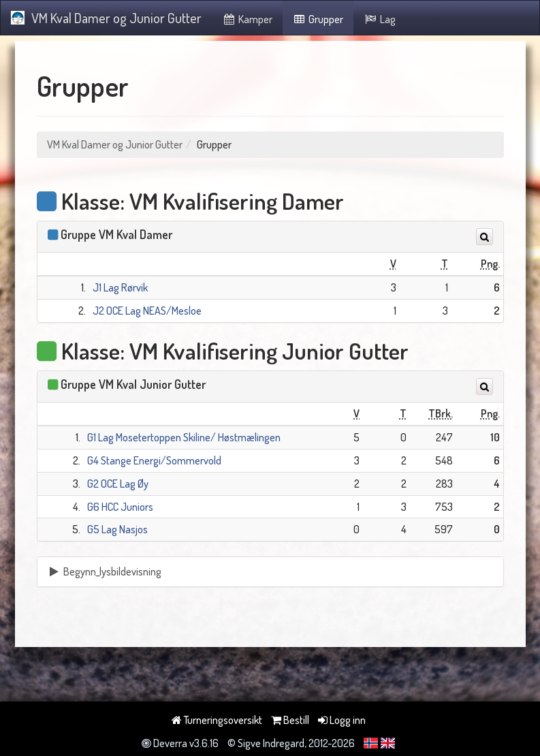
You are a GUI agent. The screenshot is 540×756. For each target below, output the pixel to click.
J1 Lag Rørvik (120, 287)
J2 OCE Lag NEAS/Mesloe (147, 311)
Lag (380, 19)
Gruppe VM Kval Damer (116, 234)
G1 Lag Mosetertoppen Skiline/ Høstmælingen (184, 437)
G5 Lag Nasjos (117, 529)
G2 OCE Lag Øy (118, 484)
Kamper (247, 19)
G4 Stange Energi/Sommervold (154, 460)
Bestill (290, 720)
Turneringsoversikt (217, 720)
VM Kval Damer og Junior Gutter (106, 18)
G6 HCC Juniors (120, 507)
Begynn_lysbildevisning (105, 571)
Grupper (318, 19)
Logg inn (342, 720)
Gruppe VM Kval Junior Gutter (133, 384)
